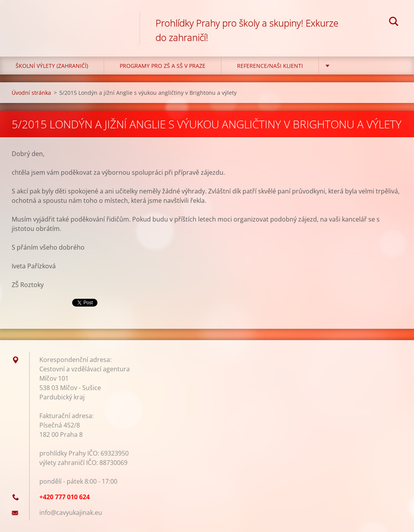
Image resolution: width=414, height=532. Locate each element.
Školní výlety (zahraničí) (52, 66)
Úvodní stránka (31, 93)
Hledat (394, 23)
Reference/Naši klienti (270, 66)
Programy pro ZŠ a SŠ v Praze (163, 66)
